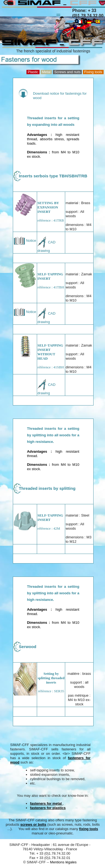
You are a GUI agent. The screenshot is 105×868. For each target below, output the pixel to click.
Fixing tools (93, 72)
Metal (46, 72)
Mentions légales (63, 862)
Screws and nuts (67, 72)
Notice (25, 241)
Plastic (33, 72)
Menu (58, 12)
